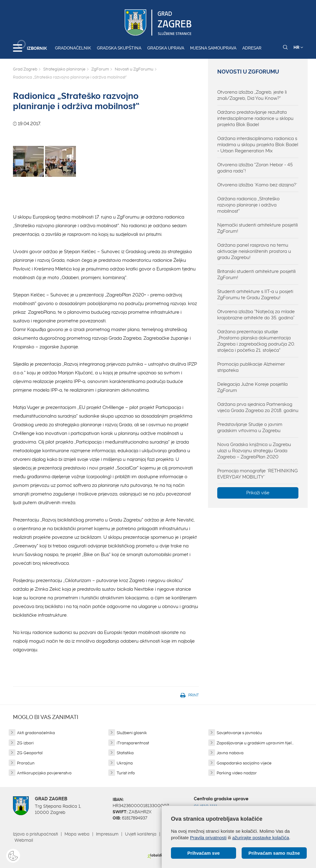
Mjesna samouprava (213, 48)
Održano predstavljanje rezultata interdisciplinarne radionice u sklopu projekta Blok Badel (255, 118)
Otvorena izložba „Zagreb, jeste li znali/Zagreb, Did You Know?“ (252, 95)
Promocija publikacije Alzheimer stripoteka (251, 367)
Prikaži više (258, 493)
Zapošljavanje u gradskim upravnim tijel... (255, 743)
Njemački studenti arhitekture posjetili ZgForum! (258, 228)
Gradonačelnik (73, 48)
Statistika (125, 753)
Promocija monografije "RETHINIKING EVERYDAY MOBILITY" (258, 474)
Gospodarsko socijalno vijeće (244, 763)
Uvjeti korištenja (141, 834)
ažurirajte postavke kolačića (260, 838)
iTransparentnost (133, 743)
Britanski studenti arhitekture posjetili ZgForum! (256, 274)
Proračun (26, 763)
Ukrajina (125, 763)
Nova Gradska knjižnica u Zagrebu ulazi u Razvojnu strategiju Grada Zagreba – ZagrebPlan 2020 (254, 451)
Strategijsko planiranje (64, 69)
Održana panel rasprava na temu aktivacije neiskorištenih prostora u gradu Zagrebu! (254, 251)
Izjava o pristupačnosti (35, 834)
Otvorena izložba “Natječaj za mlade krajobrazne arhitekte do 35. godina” (256, 315)
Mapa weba (77, 834)
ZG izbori (25, 743)
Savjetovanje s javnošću (239, 733)
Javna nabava (230, 753)
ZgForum (100, 69)
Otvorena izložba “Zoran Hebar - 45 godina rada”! (255, 168)
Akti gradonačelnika (36, 733)
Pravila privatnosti (208, 838)
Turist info (126, 773)
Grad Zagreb (25, 69)
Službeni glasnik (132, 733)
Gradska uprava (166, 48)
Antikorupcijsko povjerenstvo (44, 773)
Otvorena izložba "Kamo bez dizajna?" (257, 185)
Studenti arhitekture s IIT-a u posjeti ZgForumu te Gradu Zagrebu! (255, 295)
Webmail (24, 840)
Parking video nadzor (237, 773)
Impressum (107, 834)
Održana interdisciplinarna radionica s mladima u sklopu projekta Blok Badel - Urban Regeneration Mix (258, 145)
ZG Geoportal (30, 753)
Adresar (252, 48)
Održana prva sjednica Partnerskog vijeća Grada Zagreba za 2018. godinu (258, 407)
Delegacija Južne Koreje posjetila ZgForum (252, 387)
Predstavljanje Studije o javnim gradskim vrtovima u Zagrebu (250, 428)
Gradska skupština (119, 48)
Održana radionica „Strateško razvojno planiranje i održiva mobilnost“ (248, 205)
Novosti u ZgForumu (134, 69)
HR (298, 47)
